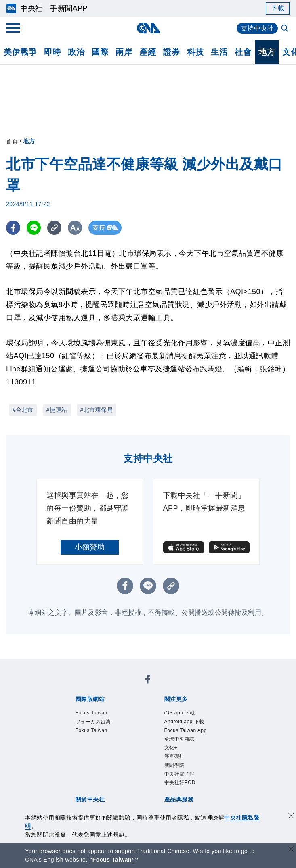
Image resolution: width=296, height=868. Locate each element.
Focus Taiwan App (186, 730)
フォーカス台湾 (93, 722)
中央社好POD (180, 782)
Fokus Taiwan (91, 730)
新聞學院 (174, 765)
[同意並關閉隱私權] (291, 817)
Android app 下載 (184, 722)
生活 (219, 52)
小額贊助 (90, 547)
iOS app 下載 (180, 713)
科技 (195, 52)
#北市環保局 (97, 410)
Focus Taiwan (91, 713)
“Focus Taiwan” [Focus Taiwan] (112, 860)
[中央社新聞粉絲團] (148, 681)
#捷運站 (57, 410)
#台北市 (23, 410)
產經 (148, 52)
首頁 (12, 141)
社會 (243, 52)
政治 (76, 52)
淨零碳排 (174, 756)
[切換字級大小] (75, 228)
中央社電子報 (179, 774)
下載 (278, 8)
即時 (52, 52)
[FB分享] (13, 228)
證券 (171, 52)
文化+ (171, 748)
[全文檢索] (286, 29)
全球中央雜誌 (179, 739)
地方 (267, 52)
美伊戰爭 (20, 52)
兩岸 (124, 52)
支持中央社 (257, 28)
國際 (100, 52)
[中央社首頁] (148, 28)
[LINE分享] (34, 228)
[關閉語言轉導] (291, 850)
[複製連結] (54, 228)
